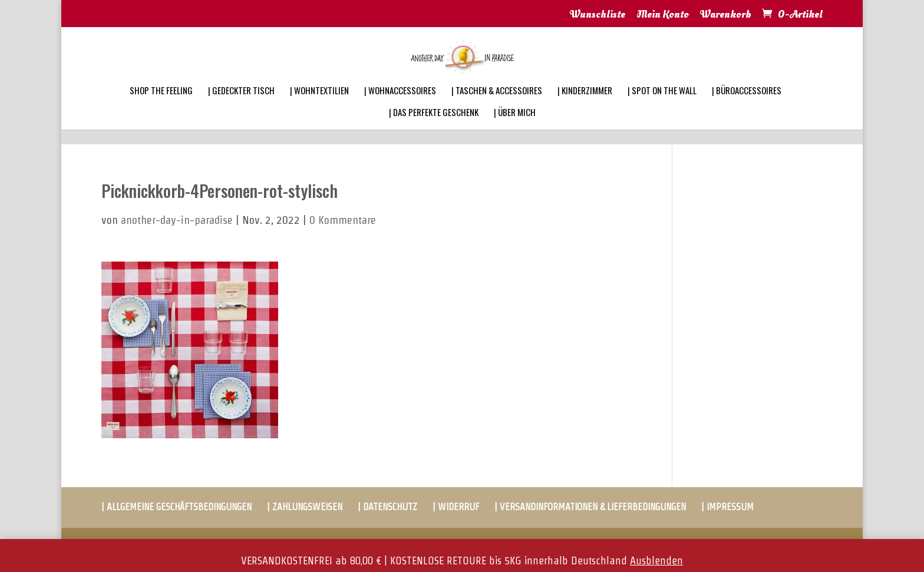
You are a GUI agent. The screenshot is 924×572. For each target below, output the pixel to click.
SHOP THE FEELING (161, 106)
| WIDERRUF (456, 507)
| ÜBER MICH (515, 128)
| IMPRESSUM (727, 507)
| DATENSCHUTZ (387, 507)
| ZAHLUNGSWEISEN (305, 507)
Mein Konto (663, 15)
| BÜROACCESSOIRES (747, 106)
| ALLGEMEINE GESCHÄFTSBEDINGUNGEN (176, 507)
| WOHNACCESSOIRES (400, 106)
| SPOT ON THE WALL (662, 106)
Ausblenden (656, 561)
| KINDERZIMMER (585, 106)
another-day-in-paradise (177, 220)
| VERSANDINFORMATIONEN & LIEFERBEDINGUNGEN (590, 507)
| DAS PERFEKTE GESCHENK (434, 128)
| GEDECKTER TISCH (241, 106)
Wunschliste (598, 15)
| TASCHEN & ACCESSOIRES (497, 106)
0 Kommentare (343, 220)
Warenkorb (726, 15)
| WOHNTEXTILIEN (319, 106)
